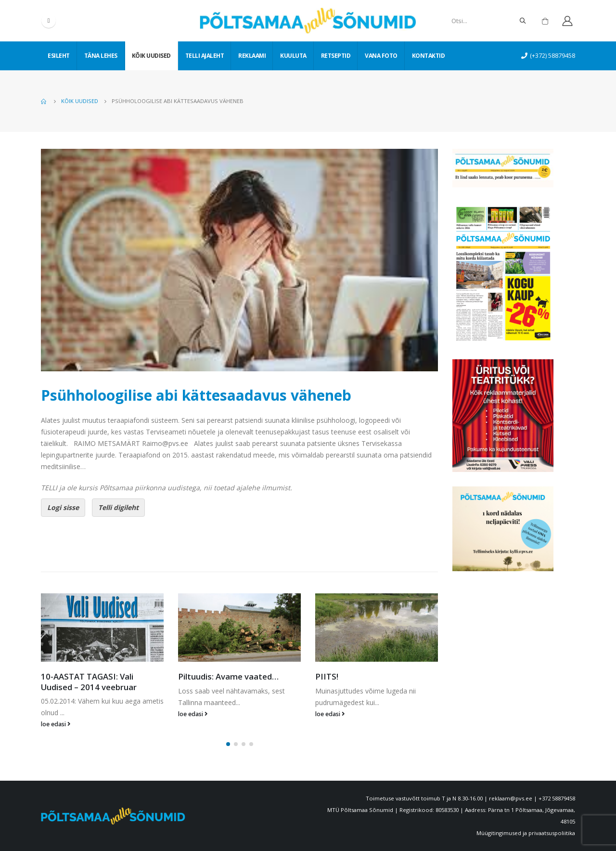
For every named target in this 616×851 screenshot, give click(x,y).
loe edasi (56, 724)
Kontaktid (429, 56)
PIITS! (327, 676)
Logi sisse (63, 507)
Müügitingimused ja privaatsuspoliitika (526, 833)
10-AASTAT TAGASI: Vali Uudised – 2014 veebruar (89, 682)
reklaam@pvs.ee (511, 798)
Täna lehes (101, 56)
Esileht (59, 56)
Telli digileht (118, 507)
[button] (228, 744)
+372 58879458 (557, 798)
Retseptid (336, 56)
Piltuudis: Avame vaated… (228, 676)
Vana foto (381, 56)
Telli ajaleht (205, 56)
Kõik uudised (151, 56)
